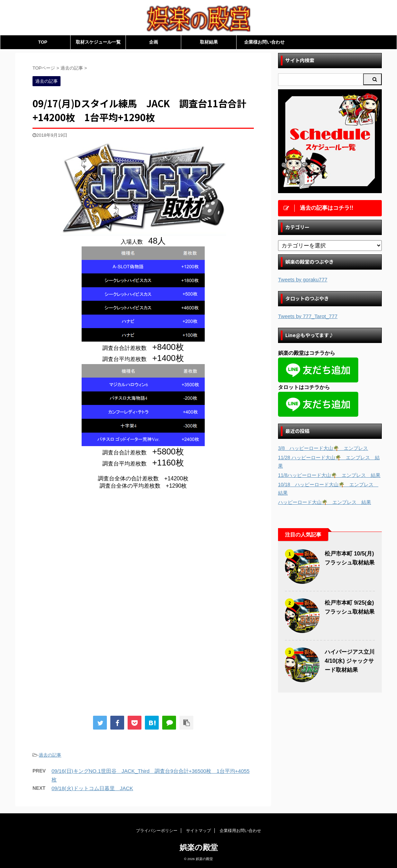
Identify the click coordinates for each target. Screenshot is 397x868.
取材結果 (209, 42)
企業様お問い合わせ (264, 42)
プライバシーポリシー (157, 831)
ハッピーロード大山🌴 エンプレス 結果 (325, 502)
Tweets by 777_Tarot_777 (308, 316)
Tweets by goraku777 (303, 279)
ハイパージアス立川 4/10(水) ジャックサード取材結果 (350, 661)
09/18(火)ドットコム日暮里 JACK (92, 788)
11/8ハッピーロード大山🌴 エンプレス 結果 (329, 475)
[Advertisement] (91, 552)
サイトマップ (198, 831)
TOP (43, 42)
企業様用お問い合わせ (240, 831)
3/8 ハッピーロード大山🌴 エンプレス (323, 448)
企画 (154, 42)
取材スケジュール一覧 (98, 42)
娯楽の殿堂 (199, 847)
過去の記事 (50, 755)
